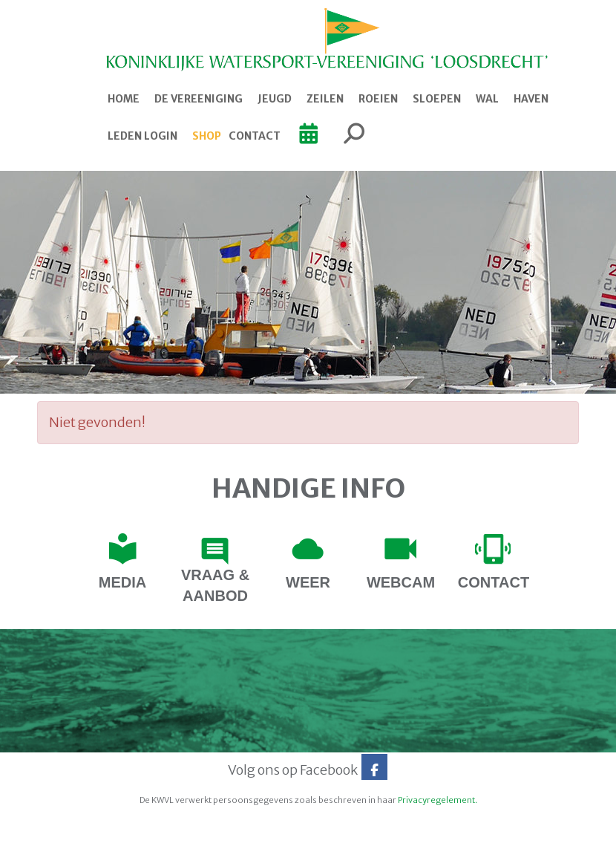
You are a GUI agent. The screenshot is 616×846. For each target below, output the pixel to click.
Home (124, 99)
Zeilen (325, 99)
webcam (401, 582)
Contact (255, 136)
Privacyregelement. (438, 800)
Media (122, 582)
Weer (308, 582)
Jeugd (275, 99)
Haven (531, 99)
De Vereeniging (199, 99)
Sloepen (437, 99)
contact (494, 582)
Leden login (142, 136)
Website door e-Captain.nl (75, 830)
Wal (487, 99)
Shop (207, 136)
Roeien (378, 99)
